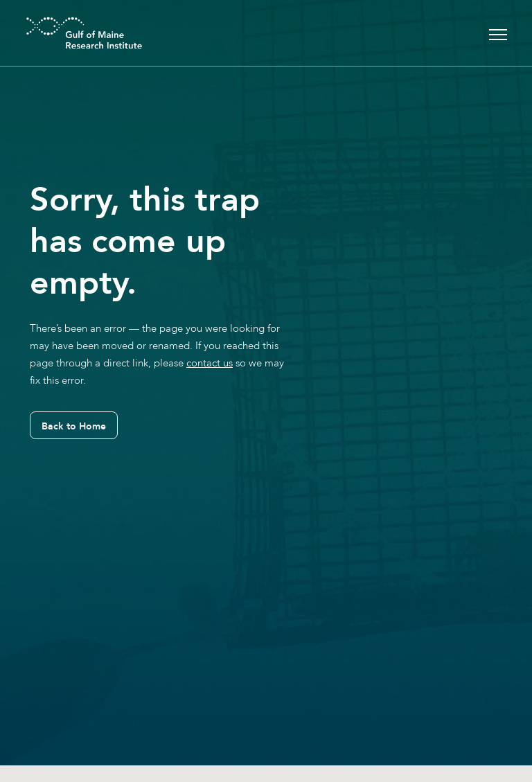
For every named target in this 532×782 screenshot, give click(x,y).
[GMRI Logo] (67, 33)
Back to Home (74, 426)
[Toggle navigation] (498, 33)
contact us (210, 363)
